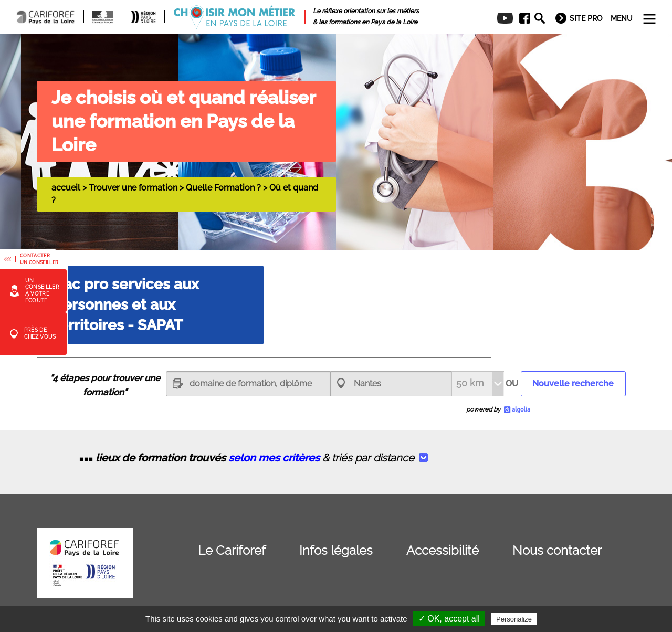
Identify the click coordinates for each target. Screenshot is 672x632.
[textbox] (248, 384)
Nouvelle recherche (573, 383)
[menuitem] (521, 18)
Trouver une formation (133, 188)
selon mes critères (274, 458)
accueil (66, 188)
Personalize (514, 619)
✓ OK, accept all (449, 619)
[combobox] (391, 384)
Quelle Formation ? (223, 188)
